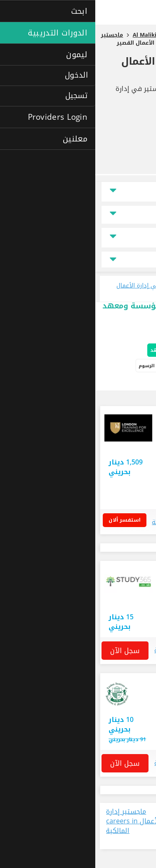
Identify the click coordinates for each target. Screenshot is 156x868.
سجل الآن (30, 651)
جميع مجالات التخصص (78, 260)
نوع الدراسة (129, 238)
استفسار (78, 598)
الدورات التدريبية (88, 366)
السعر (135, 215)
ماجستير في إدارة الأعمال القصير (89, 68)
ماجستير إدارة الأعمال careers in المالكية (38, 821)
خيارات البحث (131, 334)
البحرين (130, 473)
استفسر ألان (32, 520)
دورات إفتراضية (102, 383)
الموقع (134, 192)
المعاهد (64, 350)
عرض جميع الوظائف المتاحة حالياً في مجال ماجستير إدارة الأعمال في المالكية (115, 826)
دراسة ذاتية (139, 383)
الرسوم (51, 366)
